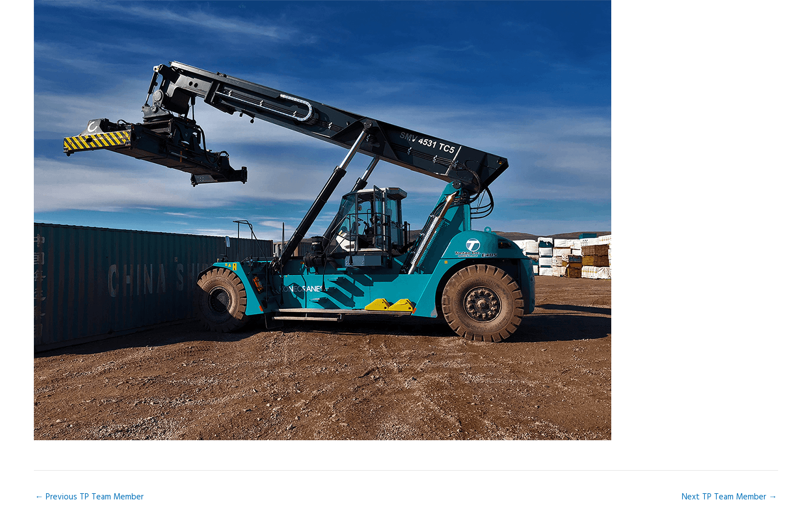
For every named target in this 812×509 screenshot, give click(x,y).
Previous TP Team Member (89, 497)
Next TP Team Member (729, 497)
